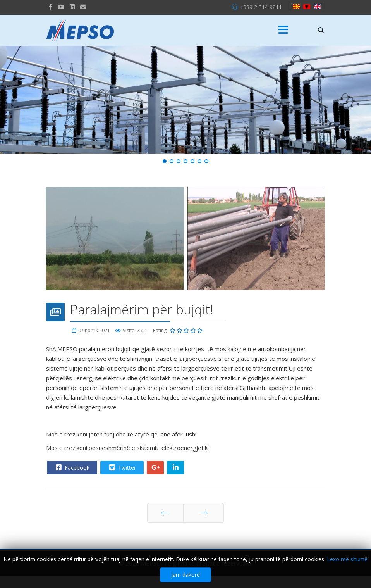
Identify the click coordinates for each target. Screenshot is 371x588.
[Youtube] (61, 7)
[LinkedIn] (72, 7)
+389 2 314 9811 (261, 7)
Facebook (72, 467)
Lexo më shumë (347, 559)
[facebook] (51, 7)
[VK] (83, 7)
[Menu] (283, 30)
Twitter (122, 467)
